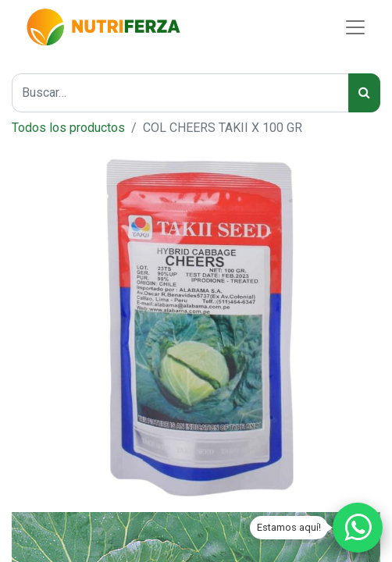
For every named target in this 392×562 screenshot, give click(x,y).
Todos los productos (68, 128)
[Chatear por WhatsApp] (358, 528)
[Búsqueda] (364, 93)
